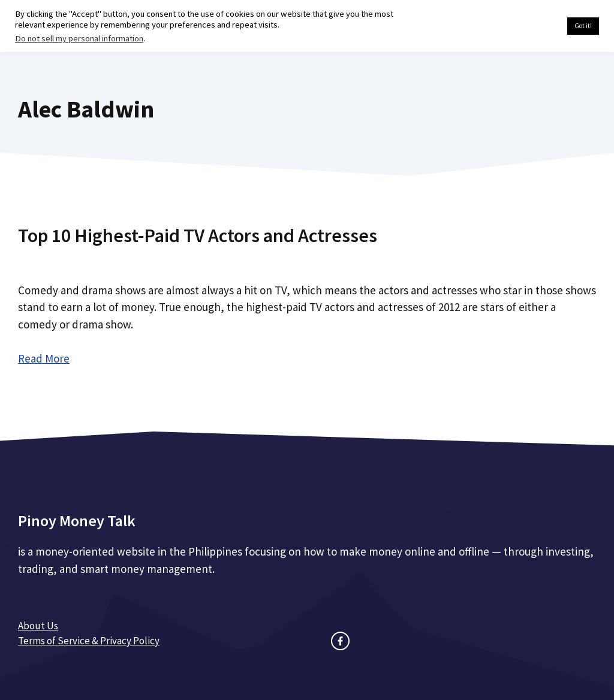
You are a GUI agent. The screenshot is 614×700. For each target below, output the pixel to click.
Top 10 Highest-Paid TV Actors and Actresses (198, 236)
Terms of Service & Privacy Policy (89, 641)
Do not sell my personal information (79, 38)
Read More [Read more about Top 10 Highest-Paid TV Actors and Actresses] (44, 358)
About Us (38, 626)
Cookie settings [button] (530, 26)
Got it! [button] (583, 26)
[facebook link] (340, 641)
